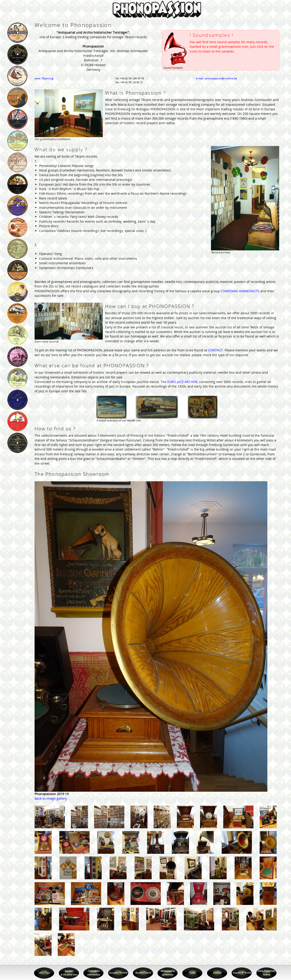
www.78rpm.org (44, 78)
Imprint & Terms (242, 973)
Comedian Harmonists (94, 973)
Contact (217, 973)
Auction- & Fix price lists (69, 973)
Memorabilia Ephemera (168, 973)
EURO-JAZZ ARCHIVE (182, 382)
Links (192, 973)
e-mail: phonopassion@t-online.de (216, 78)
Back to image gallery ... (53, 798)
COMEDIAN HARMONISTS (240, 291)
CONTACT (215, 350)
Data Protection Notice (266, 973)
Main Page (44, 973)
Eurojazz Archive (118, 973)
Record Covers (143, 973)
